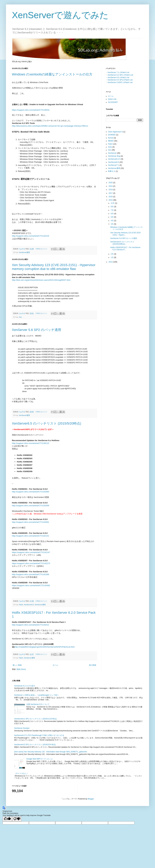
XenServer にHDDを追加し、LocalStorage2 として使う (36, 695)
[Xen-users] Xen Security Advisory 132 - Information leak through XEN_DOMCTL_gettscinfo (51, 752)
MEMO (111, 141)
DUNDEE (112, 135)
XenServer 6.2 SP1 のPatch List (120, 75)
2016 (111, 197)
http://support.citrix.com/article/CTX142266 (30, 574)
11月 (113, 203)
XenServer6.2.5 (114, 159)
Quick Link (112, 99)
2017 (111, 193)
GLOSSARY (113, 102)
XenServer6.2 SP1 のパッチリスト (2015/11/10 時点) (35, 719)
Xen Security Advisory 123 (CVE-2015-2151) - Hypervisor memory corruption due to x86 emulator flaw (54, 267)
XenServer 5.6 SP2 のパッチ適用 (37, 330)
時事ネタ (112, 171)
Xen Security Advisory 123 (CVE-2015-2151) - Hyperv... (126, 234)
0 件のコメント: (42, 249)
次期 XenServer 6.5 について (38, 704)
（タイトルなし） (21, 773)
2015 (111, 200)
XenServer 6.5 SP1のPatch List (120, 80)
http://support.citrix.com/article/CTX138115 (30, 443)
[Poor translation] (17, 819)
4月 (112, 221)
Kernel (111, 138)
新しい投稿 (17, 665)
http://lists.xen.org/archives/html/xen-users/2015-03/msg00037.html (41, 280)
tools (110, 147)
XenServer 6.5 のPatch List (118, 78)
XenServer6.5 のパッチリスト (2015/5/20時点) (46, 423)
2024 (111, 186)
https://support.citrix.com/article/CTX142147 (31, 552)
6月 (112, 214)
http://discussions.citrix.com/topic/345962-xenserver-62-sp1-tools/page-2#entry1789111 (50, 126)
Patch (21, 605)
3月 (112, 224)
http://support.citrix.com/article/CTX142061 (30, 522)
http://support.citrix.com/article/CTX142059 (30, 506)
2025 (111, 183)
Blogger (91, 799)
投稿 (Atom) (21, 669)
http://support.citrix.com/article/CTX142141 (30, 536)
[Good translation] (7, 819)
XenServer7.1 (113, 165)
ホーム (55, 665)
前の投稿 (93, 665)
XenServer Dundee (22, 728)
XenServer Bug (114, 156)
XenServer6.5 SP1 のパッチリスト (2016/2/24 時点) (35, 745)
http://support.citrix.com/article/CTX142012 (30, 625)
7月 (112, 210)
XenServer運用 (24, 252)
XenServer (112, 153)
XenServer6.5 (29, 605)
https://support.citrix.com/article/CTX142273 (31, 563)
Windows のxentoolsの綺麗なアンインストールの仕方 (52, 74)
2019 (111, 190)
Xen (20, 317)
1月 (112, 257)
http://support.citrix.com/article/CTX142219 (30, 236)
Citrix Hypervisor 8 (115, 132)
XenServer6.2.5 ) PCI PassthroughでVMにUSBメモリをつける (39, 735)
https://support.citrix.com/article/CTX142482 (31, 585)
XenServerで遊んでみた (60, 15)
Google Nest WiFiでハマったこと (40, 759)
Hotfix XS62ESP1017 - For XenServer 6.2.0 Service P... (125, 248)
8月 (112, 207)
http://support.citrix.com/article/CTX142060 (30, 492)
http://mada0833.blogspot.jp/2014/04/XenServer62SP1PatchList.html (44, 647)
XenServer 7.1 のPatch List (118, 72)
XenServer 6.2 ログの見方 (25, 686)
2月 (112, 254)
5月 (112, 217)
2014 (111, 262)
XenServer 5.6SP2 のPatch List (120, 82)
